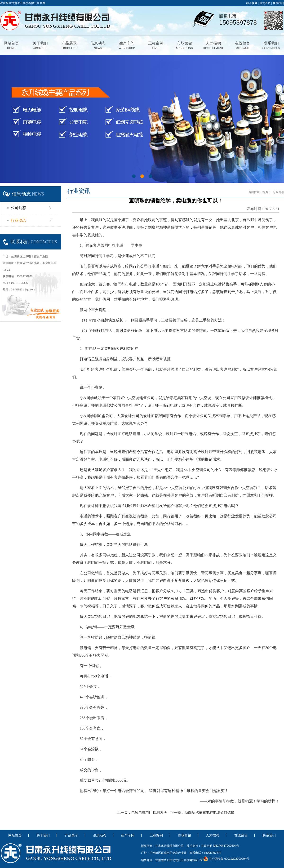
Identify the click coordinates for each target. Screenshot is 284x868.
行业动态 (18, 220)
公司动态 (18, 208)
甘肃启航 (207, 846)
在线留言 (242, 46)
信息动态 (98, 46)
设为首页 (265, 3)
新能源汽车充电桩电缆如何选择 (209, 813)
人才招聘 (213, 46)
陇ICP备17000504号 (226, 846)
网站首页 (11, 46)
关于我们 (40, 46)
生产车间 (127, 46)
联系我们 (278, 3)
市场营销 (184, 46)
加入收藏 (252, 3)
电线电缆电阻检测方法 (149, 813)
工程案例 (156, 46)
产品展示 (69, 46)
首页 (265, 192)
